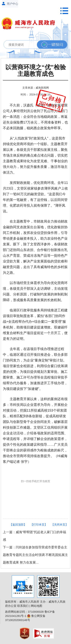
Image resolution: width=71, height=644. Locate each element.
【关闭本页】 (60, 525)
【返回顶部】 (18, 525)
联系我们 (23, 606)
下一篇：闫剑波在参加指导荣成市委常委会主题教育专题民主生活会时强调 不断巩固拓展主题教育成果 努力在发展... (35, 555)
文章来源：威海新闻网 (36, 88)
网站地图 (37, 606)
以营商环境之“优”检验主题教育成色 (36, 71)
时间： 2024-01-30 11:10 (35, 94)
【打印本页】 (39, 525)
